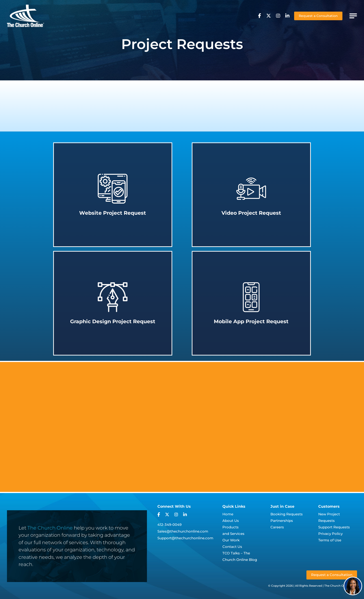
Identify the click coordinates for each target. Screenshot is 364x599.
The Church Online (50, 528)
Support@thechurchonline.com (185, 538)
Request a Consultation (318, 16)
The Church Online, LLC (341, 586)
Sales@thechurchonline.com (183, 531)
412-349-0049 (169, 525)
